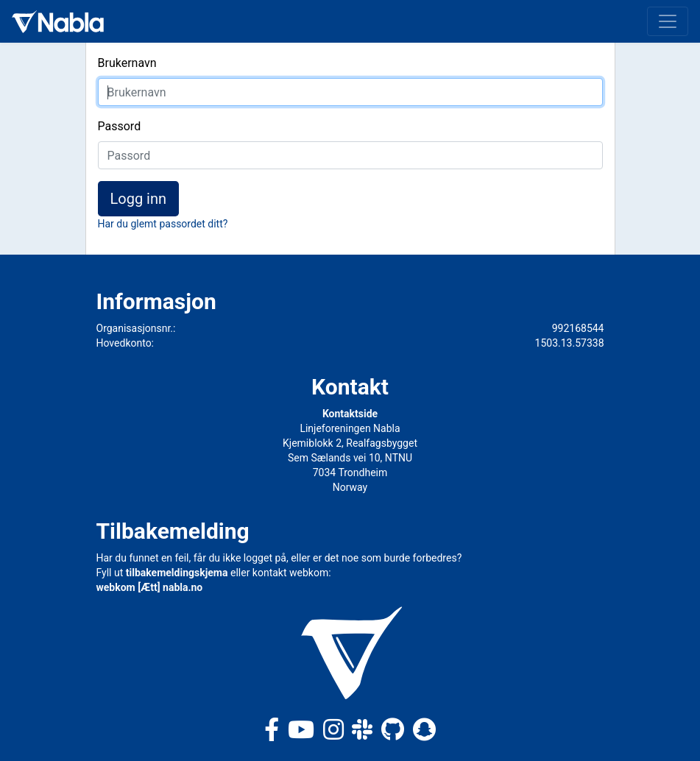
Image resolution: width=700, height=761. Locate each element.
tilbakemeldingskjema (177, 573)
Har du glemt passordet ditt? (163, 224)
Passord (120, 126)
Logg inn (139, 199)
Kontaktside (350, 414)
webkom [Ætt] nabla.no (150, 587)
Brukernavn (127, 63)
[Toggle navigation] (668, 21)
